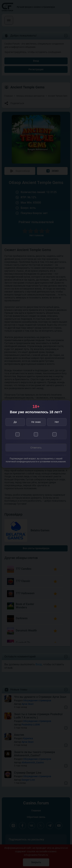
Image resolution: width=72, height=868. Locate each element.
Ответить (36, 448)
